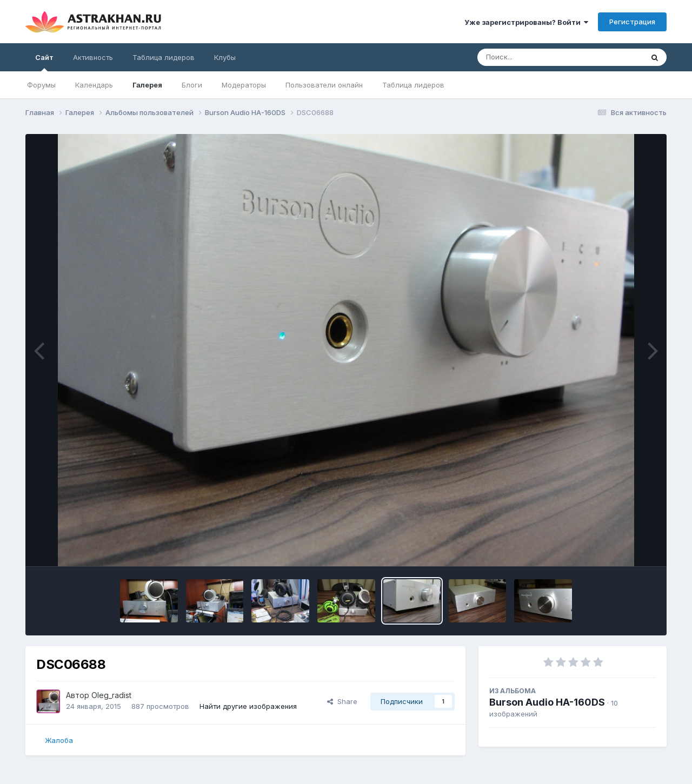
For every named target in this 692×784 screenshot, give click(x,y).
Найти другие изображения (248, 706)
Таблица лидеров (413, 85)
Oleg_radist (111, 695)
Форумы (41, 85)
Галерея (147, 85)
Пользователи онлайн (324, 85)
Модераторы (244, 85)
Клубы (225, 57)
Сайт (44, 62)
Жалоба (59, 740)
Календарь (94, 85)
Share (342, 701)
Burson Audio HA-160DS (547, 702)
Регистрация (632, 22)
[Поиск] (540, 57)
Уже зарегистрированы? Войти (526, 22)
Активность (93, 57)
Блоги (192, 85)
